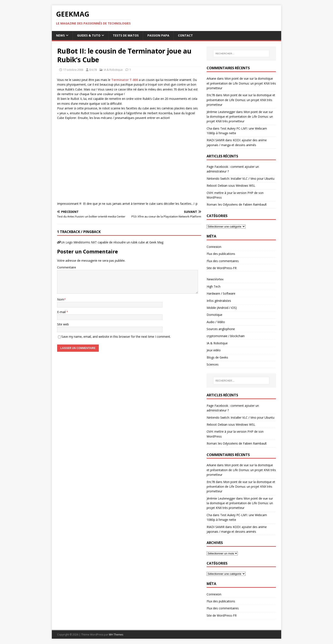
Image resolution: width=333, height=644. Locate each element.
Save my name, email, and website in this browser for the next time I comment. (116, 337)
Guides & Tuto (89, 35)
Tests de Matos (126, 35)
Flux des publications (221, 254)
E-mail (62, 312)
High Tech (214, 286)
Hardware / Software (221, 293)
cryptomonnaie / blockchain (226, 336)
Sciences (213, 364)
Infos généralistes (219, 301)
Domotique (214, 315)
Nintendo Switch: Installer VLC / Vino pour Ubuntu (241, 179)
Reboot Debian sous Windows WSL (231, 186)
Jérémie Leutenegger (221, 112)
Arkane (211, 78)
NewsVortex (215, 279)
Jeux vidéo (214, 350)
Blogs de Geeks (217, 357)
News (60, 35)
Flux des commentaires (223, 261)
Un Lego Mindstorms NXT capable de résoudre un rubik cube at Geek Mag (112, 242)
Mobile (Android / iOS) (222, 308)
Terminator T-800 (125, 80)
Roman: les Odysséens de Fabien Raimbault (237, 204)
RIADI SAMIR (216, 140)
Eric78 (93, 70)
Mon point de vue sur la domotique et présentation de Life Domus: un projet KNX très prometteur (241, 83)
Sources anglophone (221, 329)
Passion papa (158, 35)
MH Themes (116, 635)
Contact (185, 35)
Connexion (214, 247)
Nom (61, 299)
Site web (63, 324)
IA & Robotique (113, 70)
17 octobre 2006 (73, 70)
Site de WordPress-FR (222, 268)
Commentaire (67, 267)
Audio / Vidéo (216, 322)
